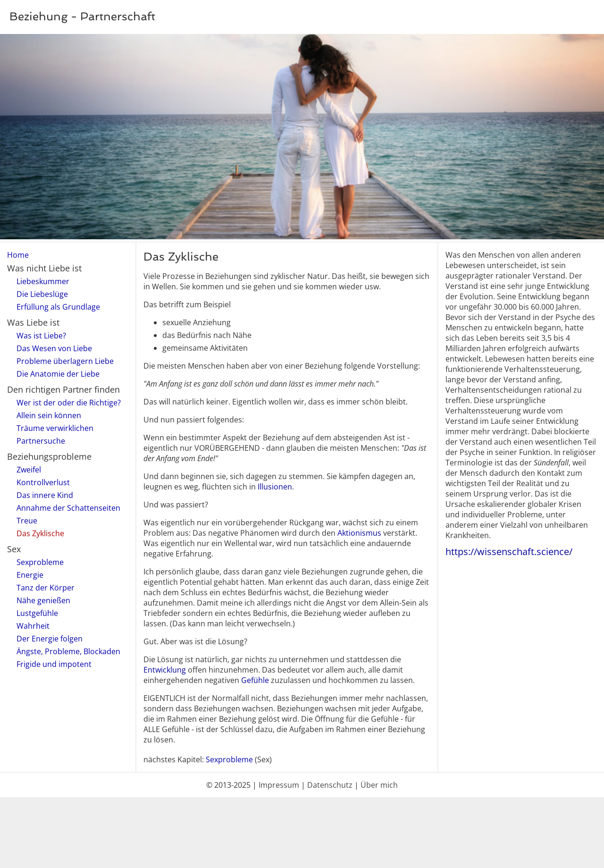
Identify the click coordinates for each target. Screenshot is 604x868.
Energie (30, 575)
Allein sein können (49, 415)
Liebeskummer (43, 281)
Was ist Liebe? (41, 336)
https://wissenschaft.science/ (509, 552)
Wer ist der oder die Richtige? (69, 403)
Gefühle (255, 680)
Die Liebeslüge (42, 294)
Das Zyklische (40, 533)
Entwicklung (165, 670)
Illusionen (275, 487)
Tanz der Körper (46, 588)
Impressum (279, 785)
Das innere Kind (45, 495)
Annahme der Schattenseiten (68, 508)
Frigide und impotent (54, 664)
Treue (27, 521)
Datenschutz (330, 785)
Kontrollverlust (43, 482)
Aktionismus (359, 533)
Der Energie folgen (50, 639)
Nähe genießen (43, 600)
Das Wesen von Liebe (54, 348)
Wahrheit (33, 626)
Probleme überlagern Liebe (65, 361)
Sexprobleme (40, 562)
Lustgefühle (37, 613)
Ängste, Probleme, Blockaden (68, 651)
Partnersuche (41, 441)
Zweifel (29, 470)
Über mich (379, 785)
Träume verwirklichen (55, 428)
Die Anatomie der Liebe (58, 374)
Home (18, 255)
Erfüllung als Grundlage (58, 307)
